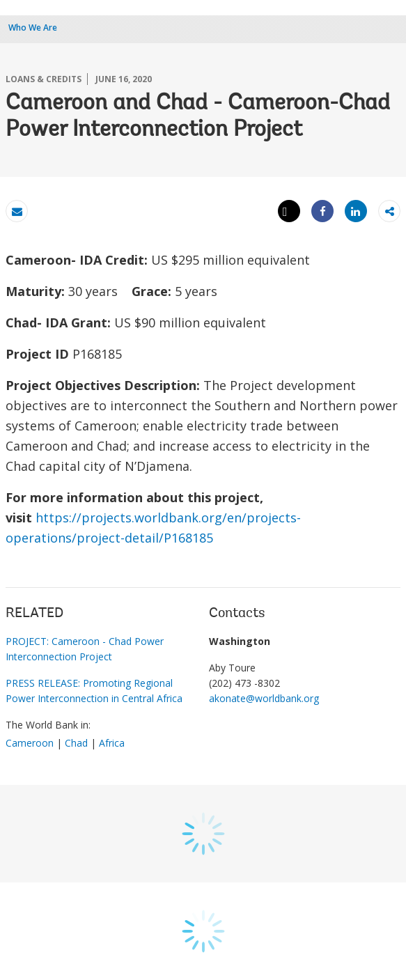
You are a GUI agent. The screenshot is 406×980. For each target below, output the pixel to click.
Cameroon (30, 743)
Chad (76, 743)
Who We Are (33, 28)
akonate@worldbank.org (264, 698)
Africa (112, 743)
